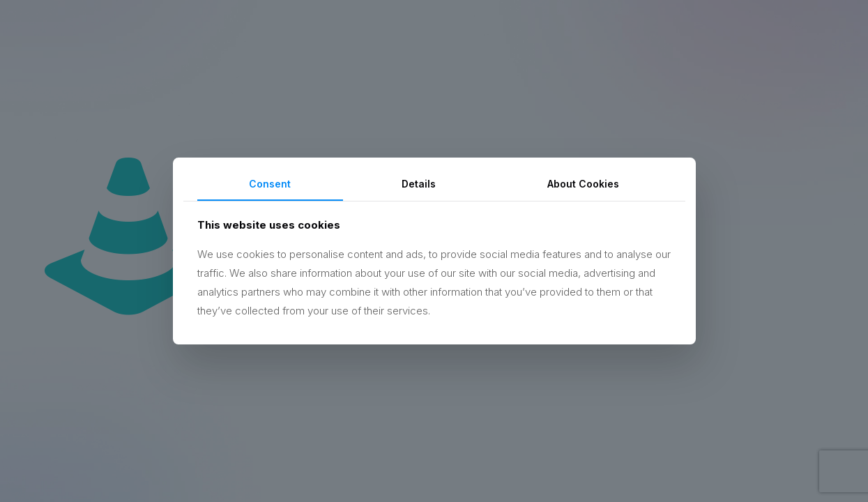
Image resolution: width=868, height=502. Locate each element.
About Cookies (583, 184)
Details (419, 184)
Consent (270, 184)
